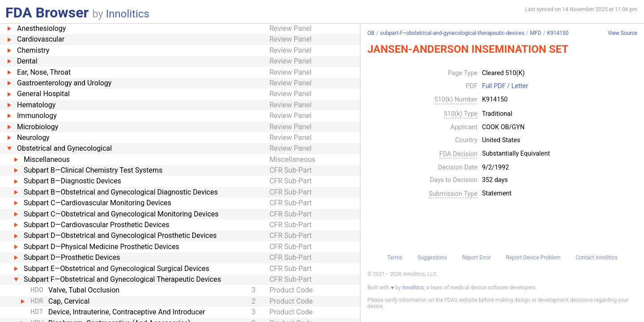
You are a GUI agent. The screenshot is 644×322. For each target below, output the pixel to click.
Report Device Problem (533, 258)
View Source (623, 33)
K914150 (558, 33)
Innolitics (128, 14)
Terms (395, 258)
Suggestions (432, 258)
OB (371, 33)
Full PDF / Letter (505, 86)
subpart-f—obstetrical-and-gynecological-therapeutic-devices (452, 33)
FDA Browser (47, 13)
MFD (536, 33)
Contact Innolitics (596, 258)
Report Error (476, 258)
